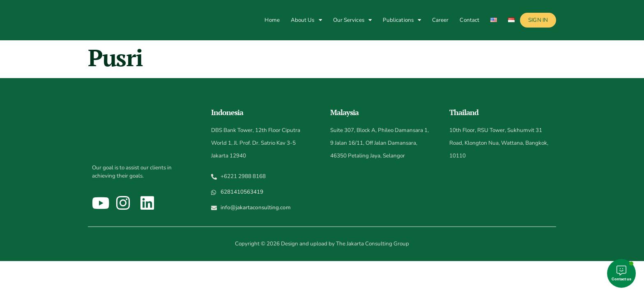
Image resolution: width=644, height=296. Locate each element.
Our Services (352, 20)
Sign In (538, 20)
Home (272, 20)
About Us (306, 20)
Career (440, 20)
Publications (402, 20)
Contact (469, 20)
